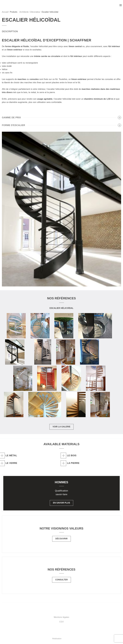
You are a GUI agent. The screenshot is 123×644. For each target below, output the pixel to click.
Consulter (61, 580)
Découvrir (61, 539)
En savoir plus (61, 504)
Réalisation (71, 639)
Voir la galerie (61, 427)
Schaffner (13, 5)
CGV (62, 622)
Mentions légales (61, 618)
